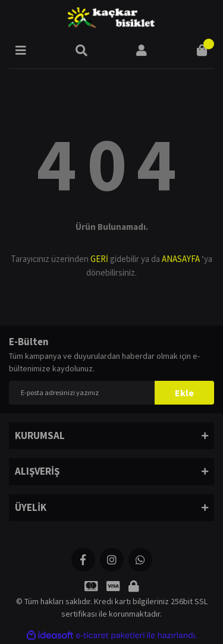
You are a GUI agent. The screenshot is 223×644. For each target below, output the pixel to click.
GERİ (99, 259)
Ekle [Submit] (184, 393)
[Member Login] (142, 50)
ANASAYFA (181, 259)
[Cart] (202, 50)
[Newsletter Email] (111, 393)
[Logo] (111, 18)
